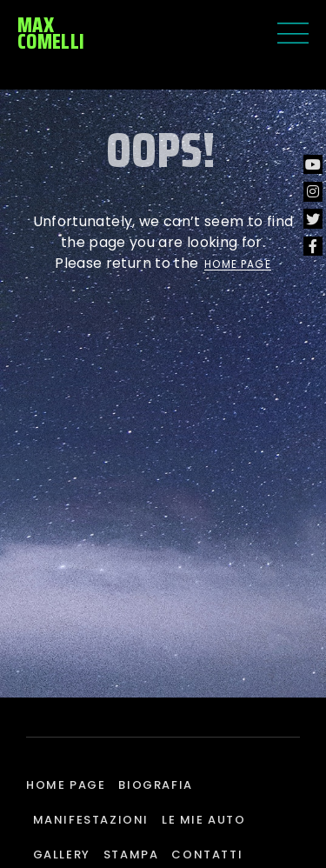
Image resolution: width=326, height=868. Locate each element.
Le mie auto (204, 820)
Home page (66, 785)
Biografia (155, 785)
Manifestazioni (91, 820)
